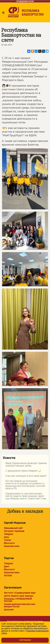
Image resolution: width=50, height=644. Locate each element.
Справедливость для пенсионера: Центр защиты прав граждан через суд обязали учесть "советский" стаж (24, 496)
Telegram (8, 534)
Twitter (8, 540)
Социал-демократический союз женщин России (19, 605)
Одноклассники (12, 546)
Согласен (25, 640)
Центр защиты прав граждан (19, 596)
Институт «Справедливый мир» (20, 593)
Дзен (6, 537)
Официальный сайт (13, 528)
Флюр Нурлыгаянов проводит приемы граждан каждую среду (25, 464)
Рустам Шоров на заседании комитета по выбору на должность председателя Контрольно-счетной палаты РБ (24, 485)
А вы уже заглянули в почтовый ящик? (25, 476)
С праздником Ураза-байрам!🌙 (22, 471)
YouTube (8, 575)
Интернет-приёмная (14, 531)
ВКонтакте (9, 543)
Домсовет (9, 610)
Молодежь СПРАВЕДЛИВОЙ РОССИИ (18, 600)
